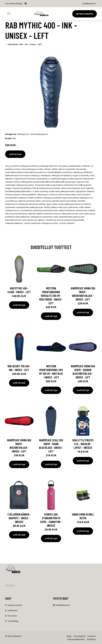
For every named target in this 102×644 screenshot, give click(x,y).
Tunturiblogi (13, 621)
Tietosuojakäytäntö (76, 639)
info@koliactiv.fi (89, 4)
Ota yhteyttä (79, 636)
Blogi (69, 636)
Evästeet (92, 636)
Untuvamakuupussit (39, 134)
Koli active (12, 616)
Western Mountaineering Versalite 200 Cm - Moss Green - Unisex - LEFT (51, 296)
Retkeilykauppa (85, 14)
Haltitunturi (13, 610)
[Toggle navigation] (9, 14)
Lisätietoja (15, 154)
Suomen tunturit (15, 605)
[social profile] (26, 4)
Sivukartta (91, 639)
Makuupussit (23, 134)
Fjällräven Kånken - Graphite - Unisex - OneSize (19, 518)
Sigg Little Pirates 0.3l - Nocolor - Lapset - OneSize (83, 444)
